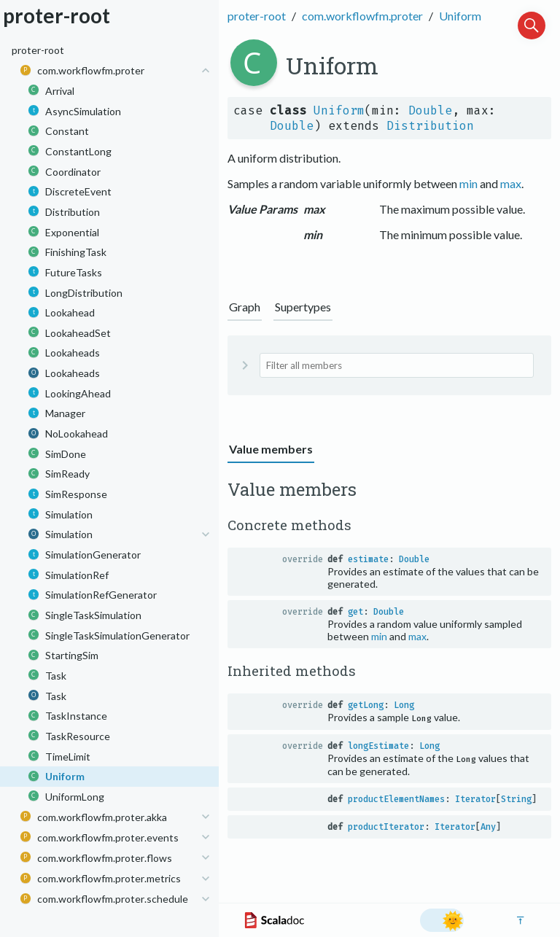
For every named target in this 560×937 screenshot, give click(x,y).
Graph (245, 307)
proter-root (257, 16)
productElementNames (396, 799)
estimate (368, 559)
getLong (366, 705)
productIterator (386, 827)
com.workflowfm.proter (362, 16)
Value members (271, 449)
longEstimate (378, 746)
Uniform (460, 16)
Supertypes (303, 307)
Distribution (430, 126)
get (355, 612)
